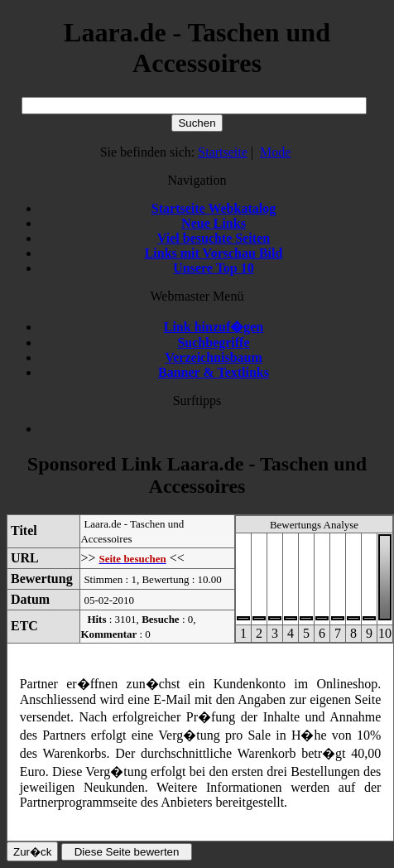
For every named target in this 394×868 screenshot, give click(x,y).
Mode (275, 152)
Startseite (223, 152)
